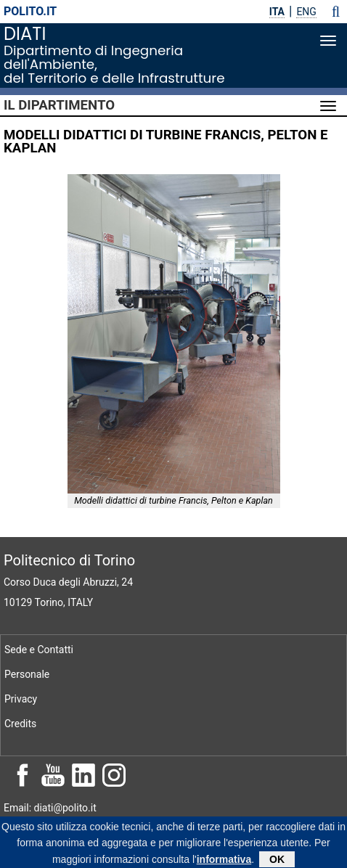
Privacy (21, 699)
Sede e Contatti (39, 650)
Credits (20, 724)
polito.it (30, 11)
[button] (336, 12)
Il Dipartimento (59, 105)
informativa (224, 861)
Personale (27, 674)
